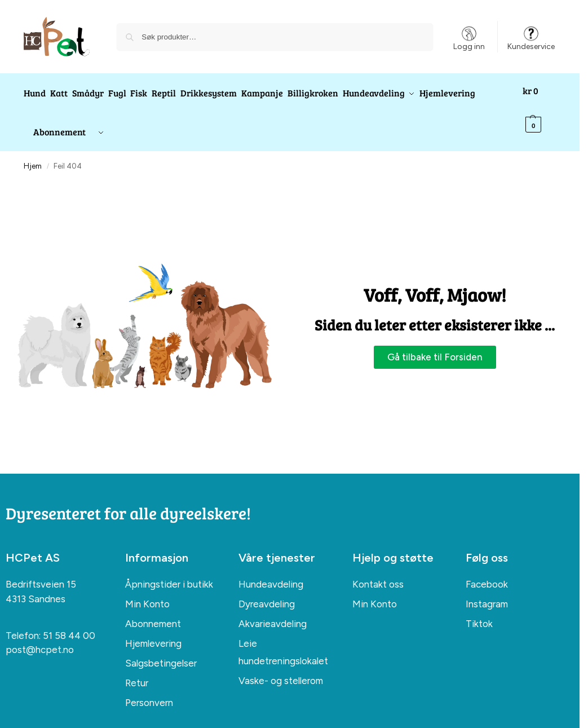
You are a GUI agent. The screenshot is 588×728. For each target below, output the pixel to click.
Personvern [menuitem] (149, 692)
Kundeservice (531, 37)
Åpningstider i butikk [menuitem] (169, 575)
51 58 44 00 (69, 625)
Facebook (487, 575)
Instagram (487, 594)
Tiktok (479, 614)
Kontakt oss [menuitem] (378, 575)
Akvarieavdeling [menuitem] (273, 614)
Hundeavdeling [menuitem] (271, 575)
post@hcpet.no (40, 640)
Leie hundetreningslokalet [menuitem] (283, 643)
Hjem (33, 156)
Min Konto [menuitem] (147, 594)
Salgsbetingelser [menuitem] (161, 654)
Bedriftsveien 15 (41, 575)
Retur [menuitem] (137, 673)
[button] (542, 108)
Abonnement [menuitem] (153, 614)
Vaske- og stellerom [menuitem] (281, 670)
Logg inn (469, 37)
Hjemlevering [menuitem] (153, 634)
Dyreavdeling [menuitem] (267, 594)
